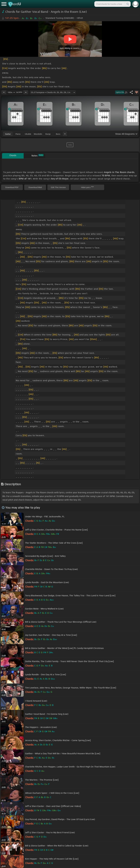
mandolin (38, 134)
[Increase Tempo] (26, 92)
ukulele (28, 134)
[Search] (128, 4)
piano (18, 134)
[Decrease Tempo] (4, 92)
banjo (48, 134)
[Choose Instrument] (65, 134)
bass (58, 134)
